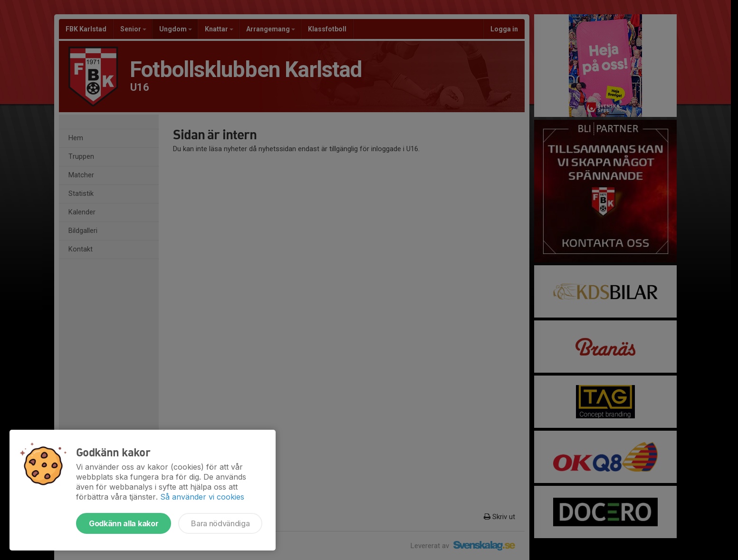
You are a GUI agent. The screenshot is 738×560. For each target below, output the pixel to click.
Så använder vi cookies (202, 497)
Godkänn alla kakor (124, 523)
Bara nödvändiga (220, 523)
